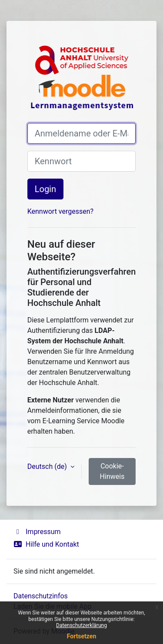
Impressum (37, 532)
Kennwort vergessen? (60, 211)
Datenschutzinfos (41, 596)
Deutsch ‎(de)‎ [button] (48, 466)
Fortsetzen (82, 636)
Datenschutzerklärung (81, 625)
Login (45, 189)
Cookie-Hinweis (112, 471)
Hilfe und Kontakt (46, 544)
